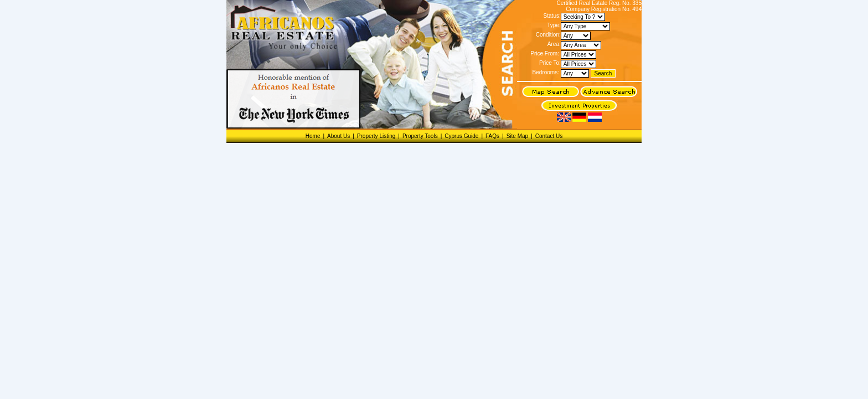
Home (313, 136)
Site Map (517, 136)
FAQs (492, 136)
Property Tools (420, 136)
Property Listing (376, 136)
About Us (339, 136)
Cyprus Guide (461, 136)
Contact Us (549, 136)
